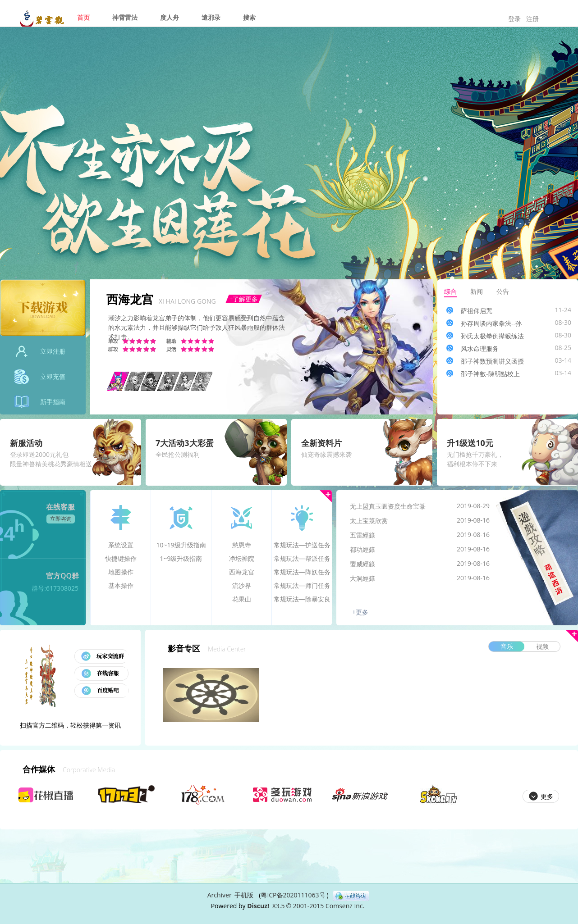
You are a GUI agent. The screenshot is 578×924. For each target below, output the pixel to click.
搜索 (249, 17)
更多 (326, 496)
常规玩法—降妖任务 (302, 572)
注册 (532, 19)
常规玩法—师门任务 (302, 585)
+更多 (360, 612)
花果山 (242, 599)
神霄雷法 (125, 17)
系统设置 (121, 545)
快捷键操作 (121, 558)
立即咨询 (61, 519)
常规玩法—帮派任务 (302, 558)
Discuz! (258, 906)
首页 (83, 17)
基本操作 (121, 585)
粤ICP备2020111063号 (293, 895)
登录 (514, 19)
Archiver (220, 895)
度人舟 (170, 17)
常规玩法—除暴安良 (302, 599)
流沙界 (242, 585)
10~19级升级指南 (181, 545)
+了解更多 (243, 299)
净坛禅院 (242, 558)
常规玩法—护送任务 (302, 545)
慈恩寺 (242, 545)
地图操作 (121, 572)
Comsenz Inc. (345, 906)
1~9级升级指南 (181, 558)
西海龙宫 (242, 572)
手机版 (244, 895)
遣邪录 (211, 17)
